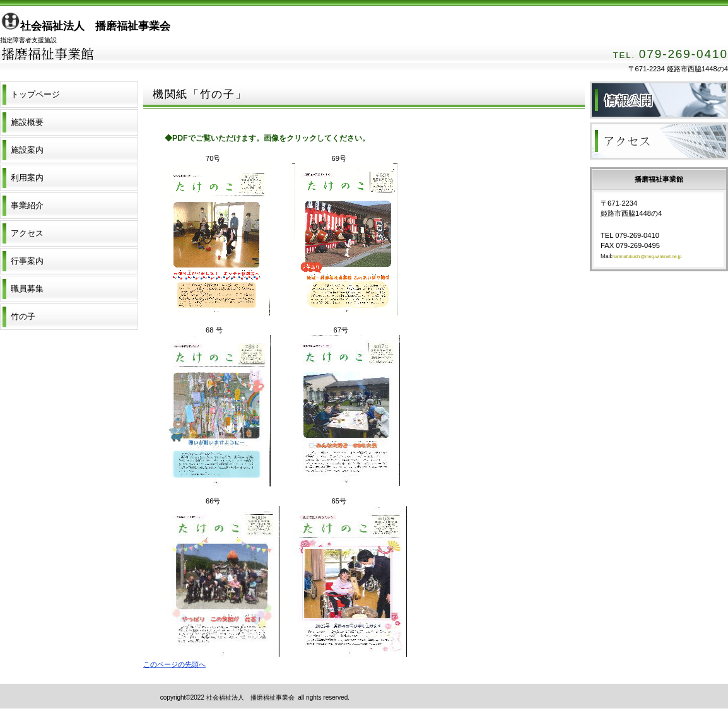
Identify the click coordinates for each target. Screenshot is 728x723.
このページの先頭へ (174, 664)
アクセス (659, 141)
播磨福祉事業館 (126, 63)
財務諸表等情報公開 (659, 100)
